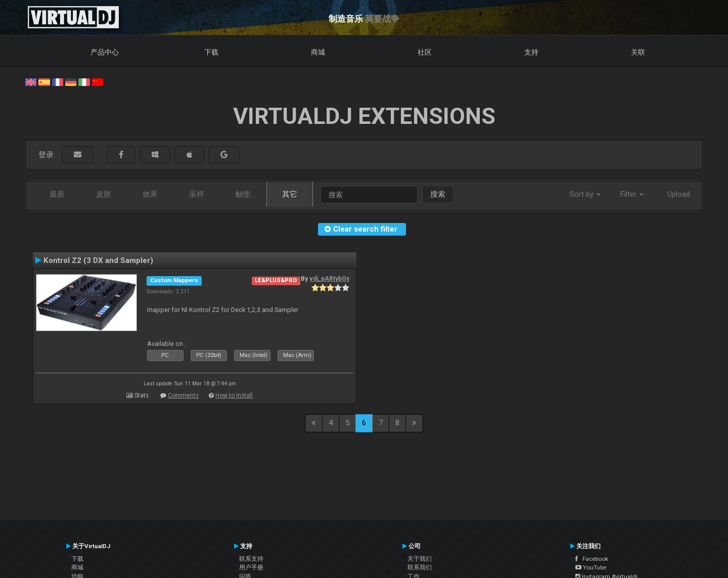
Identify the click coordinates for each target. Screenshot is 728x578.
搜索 (438, 194)
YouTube (591, 567)
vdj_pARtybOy (329, 279)
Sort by (585, 194)
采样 (197, 194)
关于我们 (420, 559)
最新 (57, 194)
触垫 (243, 194)
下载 (211, 52)
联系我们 (420, 567)
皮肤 (104, 194)
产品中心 (105, 52)
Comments (183, 395)
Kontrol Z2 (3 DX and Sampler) (98, 260)
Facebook (592, 559)
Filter (632, 194)
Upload (679, 194)
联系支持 (251, 559)
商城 (318, 52)
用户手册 (251, 567)
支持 (531, 52)
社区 (425, 52)
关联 (638, 52)
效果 (150, 194)
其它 (290, 194)
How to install (234, 395)
